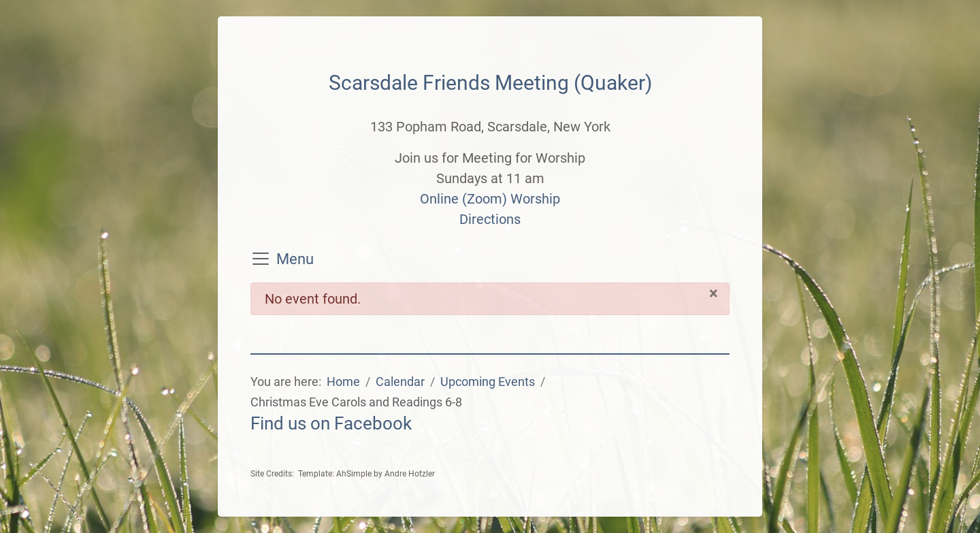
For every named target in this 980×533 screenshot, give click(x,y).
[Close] (714, 293)
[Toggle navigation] (261, 259)
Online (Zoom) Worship (490, 199)
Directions (490, 219)
